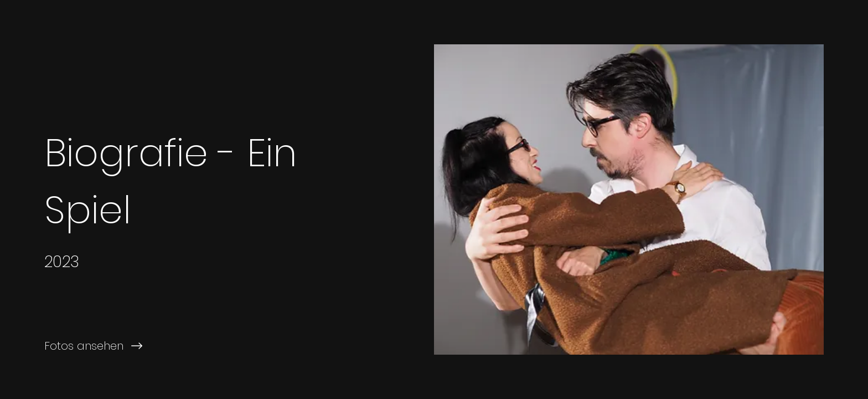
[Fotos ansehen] (217, 346)
